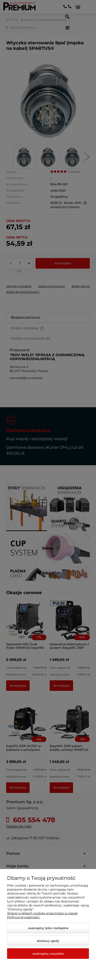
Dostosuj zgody (48, 941)
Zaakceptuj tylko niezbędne (48, 928)
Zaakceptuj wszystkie (48, 954)
